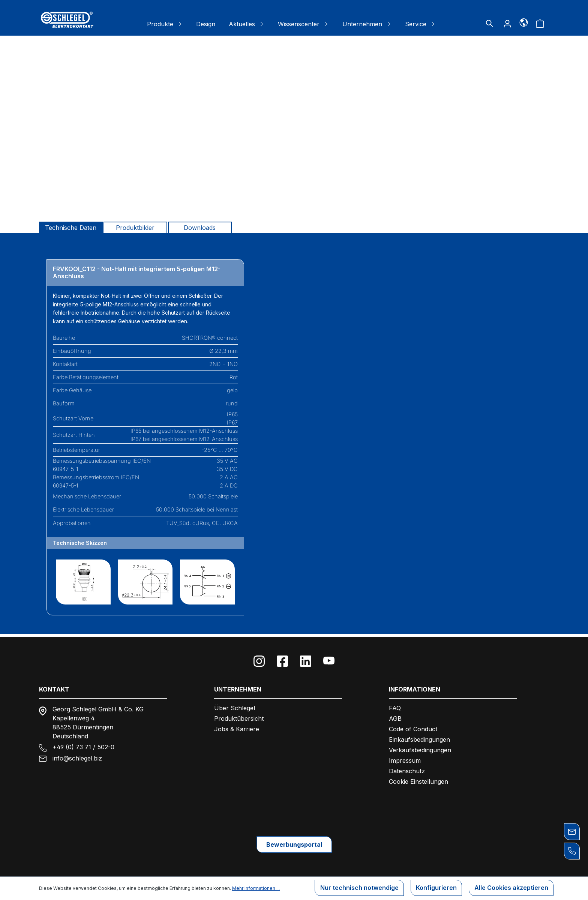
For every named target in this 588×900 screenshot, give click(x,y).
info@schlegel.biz (77, 756)
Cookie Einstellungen (418, 779)
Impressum (405, 758)
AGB (395, 716)
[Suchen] (489, 23)
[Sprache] (524, 22)
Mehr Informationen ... (256, 889)
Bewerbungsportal (294, 843)
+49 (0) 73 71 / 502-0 (83, 744)
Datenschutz (407, 768)
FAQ (395, 705)
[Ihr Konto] (507, 23)
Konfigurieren (434, 889)
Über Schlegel (235, 705)
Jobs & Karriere (237, 726)
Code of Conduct (413, 726)
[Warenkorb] (540, 23)
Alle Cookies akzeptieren (511, 889)
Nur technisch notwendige (356, 889)
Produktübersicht (239, 716)
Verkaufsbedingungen (420, 747)
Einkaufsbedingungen (419, 737)
